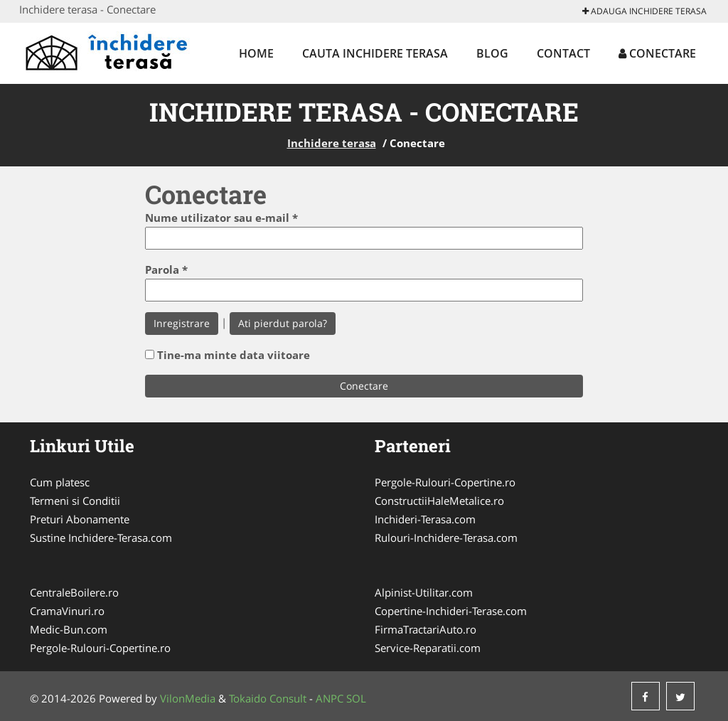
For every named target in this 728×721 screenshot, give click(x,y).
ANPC (330, 698)
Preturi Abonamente (80, 519)
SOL (356, 698)
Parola (166, 269)
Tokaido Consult (268, 698)
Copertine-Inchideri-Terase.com (451, 611)
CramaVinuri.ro (67, 611)
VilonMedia (188, 698)
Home (256, 53)
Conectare (657, 53)
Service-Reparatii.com (428, 648)
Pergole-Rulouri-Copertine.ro (445, 482)
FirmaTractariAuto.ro (425, 629)
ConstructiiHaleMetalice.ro (439, 501)
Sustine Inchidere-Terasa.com (101, 538)
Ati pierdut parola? (283, 323)
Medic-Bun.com (69, 629)
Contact (563, 53)
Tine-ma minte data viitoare (234, 355)
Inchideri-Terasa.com (425, 519)
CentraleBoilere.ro (74, 592)
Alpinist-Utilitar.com (424, 592)
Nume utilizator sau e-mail (221, 218)
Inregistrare (182, 323)
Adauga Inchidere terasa (644, 11)
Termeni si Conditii (75, 501)
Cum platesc (60, 482)
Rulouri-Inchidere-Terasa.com (446, 538)
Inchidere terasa (332, 143)
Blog (492, 53)
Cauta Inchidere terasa (375, 53)
